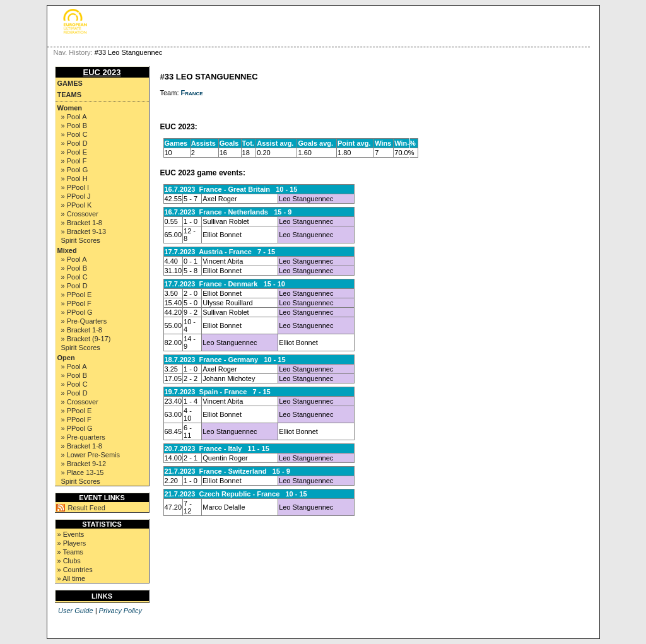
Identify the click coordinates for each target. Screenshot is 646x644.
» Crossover (80, 214)
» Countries (75, 570)
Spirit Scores (81, 240)
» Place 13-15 (83, 472)
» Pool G (75, 170)
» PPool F (76, 303)
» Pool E (74, 152)
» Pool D (74, 143)
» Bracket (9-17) (86, 339)
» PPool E (77, 295)
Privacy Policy (120, 611)
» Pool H (74, 179)
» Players (72, 543)
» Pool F (74, 161)
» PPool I (75, 187)
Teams (70, 95)
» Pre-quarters (83, 437)
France (192, 93)
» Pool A (74, 117)
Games (70, 83)
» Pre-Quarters (84, 321)
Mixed (67, 250)
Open (66, 358)
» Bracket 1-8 (82, 223)
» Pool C (74, 134)
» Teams (70, 552)
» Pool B (74, 126)
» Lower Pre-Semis (91, 455)
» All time (72, 578)
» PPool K (77, 205)
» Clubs (69, 561)
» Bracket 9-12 (84, 464)
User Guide (76, 611)
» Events (71, 534)
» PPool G (77, 312)
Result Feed (87, 508)
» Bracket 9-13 (84, 231)
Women (70, 108)
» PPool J (76, 196)
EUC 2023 (102, 72)
